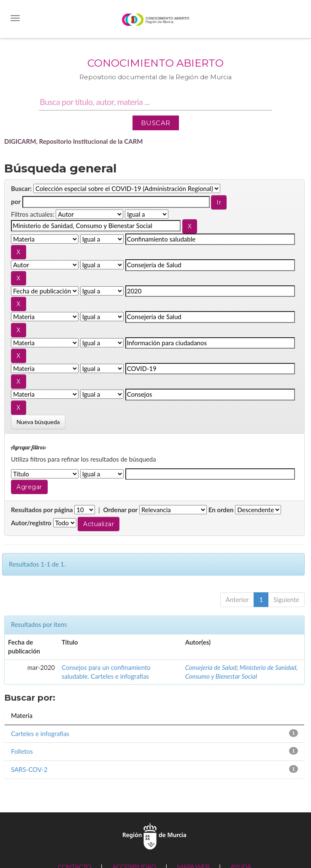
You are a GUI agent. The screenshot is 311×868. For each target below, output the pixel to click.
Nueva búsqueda (38, 422)
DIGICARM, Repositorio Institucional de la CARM (74, 141)
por (16, 202)
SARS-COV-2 (29, 769)
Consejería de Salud (211, 667)
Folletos (22, 751)
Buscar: (21, 188)
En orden (221, 510)
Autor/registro (31, 523)
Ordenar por (120, 510)
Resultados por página (42, 510)
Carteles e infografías (40, 734)
